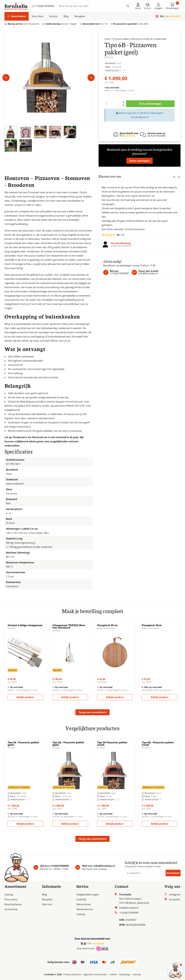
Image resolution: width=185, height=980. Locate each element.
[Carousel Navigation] (177, 178)
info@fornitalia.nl (104, 866)
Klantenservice (85, 909)
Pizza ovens (11, 899)
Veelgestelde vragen (88, 894)
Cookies (113, 974)
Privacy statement (72, 974)
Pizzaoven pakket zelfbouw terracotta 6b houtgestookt (139, 39)
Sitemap (137, 974)
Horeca (54, 16)
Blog (66, 16)
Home (107, 39)
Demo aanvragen (140, 161)
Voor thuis (38, 16)
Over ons (47, 904)
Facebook (174, 899)
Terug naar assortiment (92, 712)
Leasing (9, 894)
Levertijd (81, 899)
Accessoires (11, 909)
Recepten (80, 16)
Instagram (175, 894)
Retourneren (84, 904)
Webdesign (125, 974)
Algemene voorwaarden (95, 974)
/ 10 (93, 943)
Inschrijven (173, 873)
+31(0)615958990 (43, 6)
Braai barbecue (13, 904)
